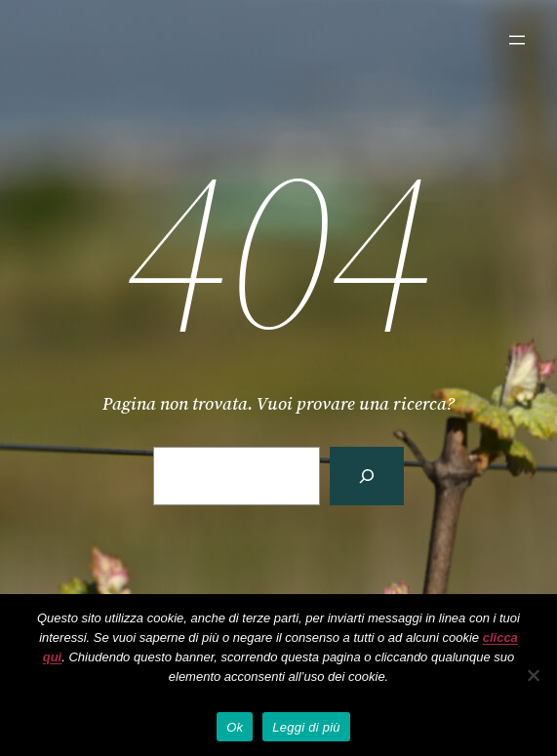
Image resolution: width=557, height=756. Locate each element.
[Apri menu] (517, 40)
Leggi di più (306, 727)
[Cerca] (367, 476)
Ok (235, 727)
